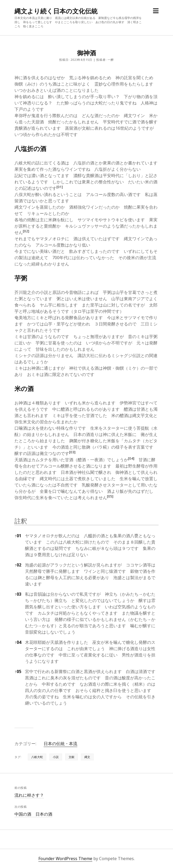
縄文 (87, 757)
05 (18, 671)
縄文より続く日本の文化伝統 (56, 11)
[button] (60, 188)
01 (18, 536)
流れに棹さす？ (29, 795)
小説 (56, 757)
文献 (72, 757)
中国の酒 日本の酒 (33, 814)
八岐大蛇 (37, 757)
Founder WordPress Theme (65, 859)
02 (18, 565)
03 (18, 594)
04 (18, 642)
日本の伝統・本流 (60, 744)
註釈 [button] (21, 521)
